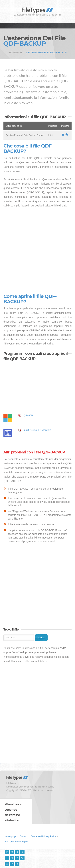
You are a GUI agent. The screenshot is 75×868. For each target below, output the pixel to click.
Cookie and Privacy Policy (43, 836)
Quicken (28, 415)
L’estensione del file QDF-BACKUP (46, 53)
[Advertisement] (37, 251)
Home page (16, 53)
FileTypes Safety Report (16, 842)
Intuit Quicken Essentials (37, 430)
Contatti (23, 836)
